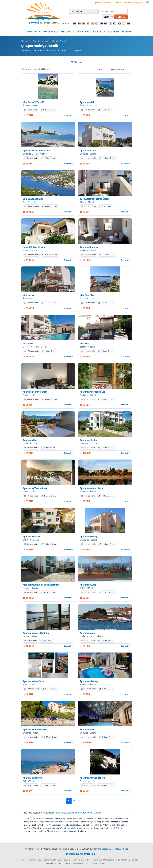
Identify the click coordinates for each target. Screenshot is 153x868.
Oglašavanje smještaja (80, 854)
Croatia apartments (116, 860)
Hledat (121, 17)
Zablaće (97, 813)
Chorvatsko (30, 32)
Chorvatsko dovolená (63, 860)
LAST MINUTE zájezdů (61, 831)
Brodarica (60, 813)
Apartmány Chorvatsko (78, 863)
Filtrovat (77, 62)
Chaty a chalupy (132, 860)
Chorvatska (77, 860)
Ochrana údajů (100, 849)
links (66, 863)
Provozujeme (20, 860)
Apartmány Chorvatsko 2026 (95, 860)
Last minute (99, 32)
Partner (61, 863)
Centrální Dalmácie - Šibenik (46, 41)
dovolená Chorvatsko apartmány (40, 860)
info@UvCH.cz (121, 849)
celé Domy (113, 32)
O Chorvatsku (83, 32)
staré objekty (51, 863)
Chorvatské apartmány (98, 863)
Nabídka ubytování (48, 32)
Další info (126, 32)
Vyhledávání (67, 32)
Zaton (78, 813)
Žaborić (70, 813)
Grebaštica (87, 813)
